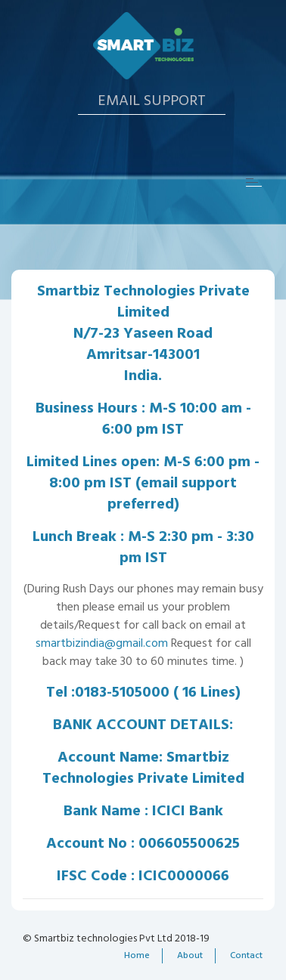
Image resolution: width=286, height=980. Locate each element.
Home (137, 956)
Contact (246, 956)
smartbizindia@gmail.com (102, 644)
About (190, 956)
